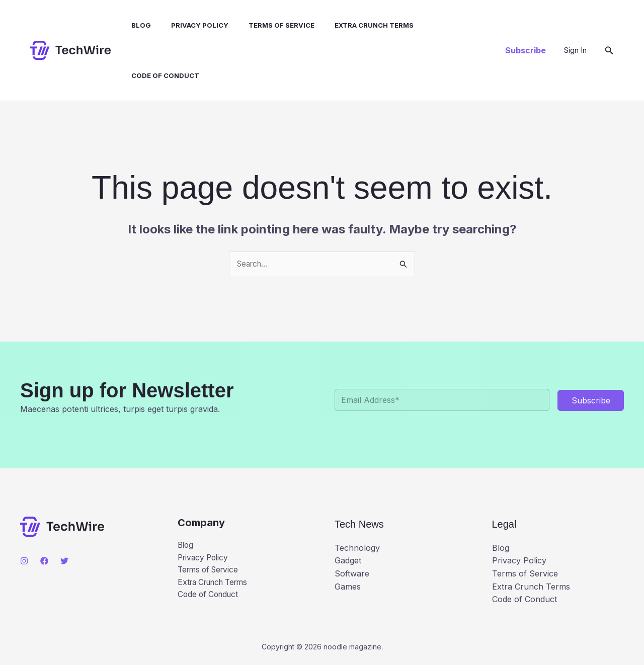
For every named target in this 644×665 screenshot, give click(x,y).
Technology (357, 548)
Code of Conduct (159, 75)
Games (348, 587)
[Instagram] (24, 561)
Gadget (348, 561)
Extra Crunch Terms (355, 25)
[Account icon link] (575, 50)
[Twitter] (64, 561)
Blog (135, 25)
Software (352, 574)
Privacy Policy (189, 25)
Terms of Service (267, 25)
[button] (526, 50)
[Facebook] (44, 561)
